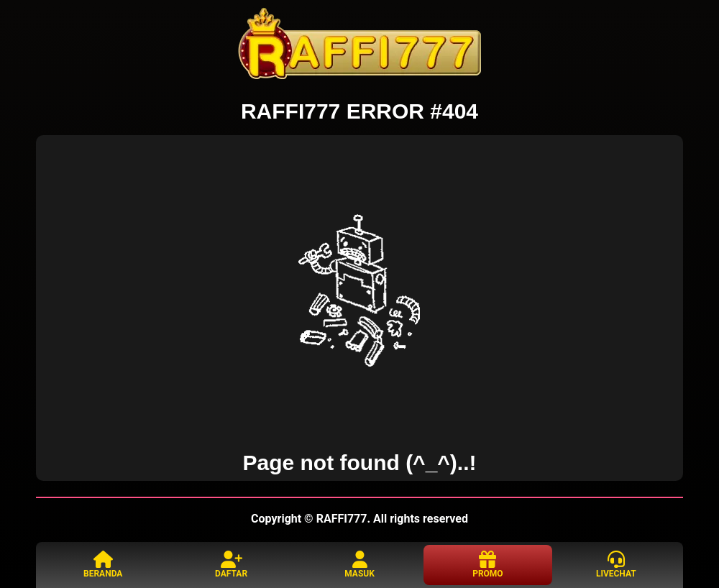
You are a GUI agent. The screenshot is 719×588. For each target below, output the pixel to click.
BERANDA (103, 565)
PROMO (487, 565)
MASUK (359, 565)
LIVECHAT (616, 565)
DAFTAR (231, 565)
